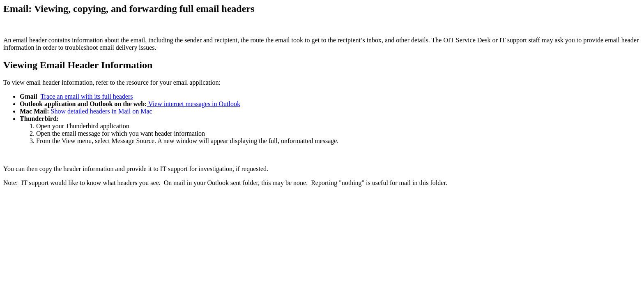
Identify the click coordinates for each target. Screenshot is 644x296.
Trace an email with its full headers (86, 96)
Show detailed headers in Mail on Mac (102, 111)
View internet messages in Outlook (193, 104)
